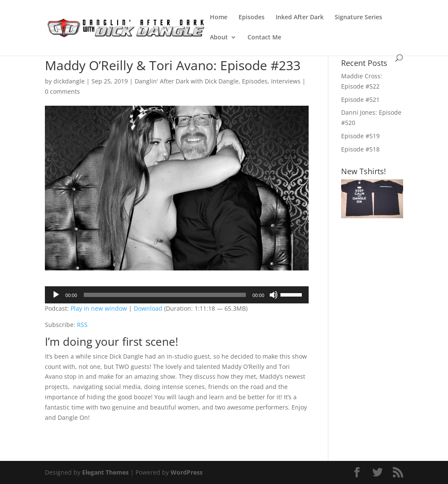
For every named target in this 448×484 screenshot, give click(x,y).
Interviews (286, 81)
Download (148, 308)
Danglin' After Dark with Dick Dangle (187, 81)
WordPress (187, 472)
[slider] (165, 295)
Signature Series (358, 18)
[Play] (56, 295)
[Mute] (274, 295)
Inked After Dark (300, 18)
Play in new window (99, 308)
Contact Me (264, 38)
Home (219, 18)
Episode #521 (360, 99)
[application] (177, 295)
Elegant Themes (105, 472)
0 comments (62, 91)
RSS (82, 325)
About (219, 38)
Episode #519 (360, 136)
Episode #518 (360, 149)
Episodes (252, 18)
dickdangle (69, 81)
